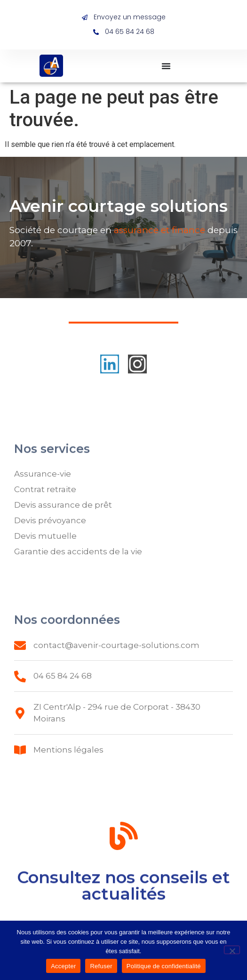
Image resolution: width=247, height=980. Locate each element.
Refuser (101, 966)
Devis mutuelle (45, 536)
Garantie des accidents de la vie (78, 551)
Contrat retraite (45, 489)
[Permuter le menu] (166, 66)
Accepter (63, 966)
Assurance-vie (43, 474)
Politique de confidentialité (164, 966)
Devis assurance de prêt (63, 505)
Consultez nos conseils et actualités (123, 890)
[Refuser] (232, 950)
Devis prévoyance (50, 520)
